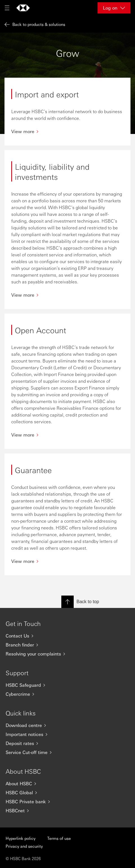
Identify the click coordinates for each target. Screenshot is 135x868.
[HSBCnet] (67, 811)
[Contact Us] (67, 636)
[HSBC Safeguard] (67, 685)
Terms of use (59, 838)
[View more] (67, 131)
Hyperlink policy (21, 838)
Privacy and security (24, 846)
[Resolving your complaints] (67, 654)
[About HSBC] (67, 784)
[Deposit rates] (67, 743)
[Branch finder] (67, 645)
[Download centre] (67, 725)
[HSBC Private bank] (67, 802)
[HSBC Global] (67, 793)
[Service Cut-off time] (67, 752)
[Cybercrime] (67, 694)
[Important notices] (67, 734)
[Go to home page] (23, 8)
